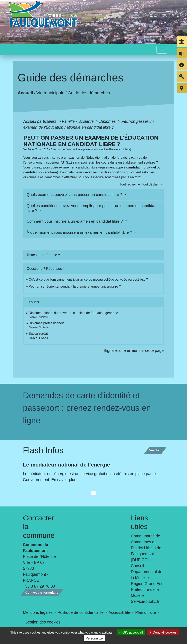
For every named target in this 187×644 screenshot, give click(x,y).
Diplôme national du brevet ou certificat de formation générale (73, 313)
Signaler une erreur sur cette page (134, 350)
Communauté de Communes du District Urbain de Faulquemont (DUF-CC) (146, 548)
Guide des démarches (89, 93)
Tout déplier (153, 184)
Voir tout (155, 450)
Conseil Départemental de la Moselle (147, 572)
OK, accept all (131, 632)
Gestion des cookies (43, 622)
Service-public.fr (145, 601)
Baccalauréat (38, 334)
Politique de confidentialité (81, 612)
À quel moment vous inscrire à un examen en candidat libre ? (80, 232)
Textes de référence (42, 255)
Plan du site (146, 612)
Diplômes (108, 121)
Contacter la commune (39, 526)
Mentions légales (38, 612)
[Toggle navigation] (162, 50)
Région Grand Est (147, 584)
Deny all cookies (163, 632)
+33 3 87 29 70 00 (39, 586)
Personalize (94, 638)
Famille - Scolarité (78, 121)
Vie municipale (50, 93)
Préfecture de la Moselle (145, 592)
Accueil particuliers (40, 121)
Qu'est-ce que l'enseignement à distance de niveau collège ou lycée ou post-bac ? (88, 279)
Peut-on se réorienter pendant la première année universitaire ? (75, 286)
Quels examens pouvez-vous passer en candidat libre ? (75, 195)
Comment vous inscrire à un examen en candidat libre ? (75, 221)
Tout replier (131, 184)
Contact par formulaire (42, 592)
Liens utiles (140, 522)
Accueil (25, 93)
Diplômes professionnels (46, 323)
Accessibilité (119, 612)
